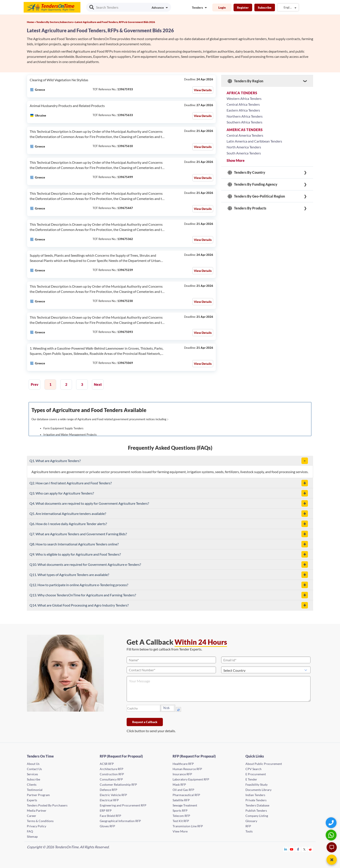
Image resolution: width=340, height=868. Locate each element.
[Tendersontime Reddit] (310, 849)
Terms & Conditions (40, 821)
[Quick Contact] (332, 823)
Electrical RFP (109, 800)
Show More (236, 160)
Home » (32, 22)
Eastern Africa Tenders (243, 110)
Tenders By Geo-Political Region (256, 196)
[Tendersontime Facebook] (298, 849)
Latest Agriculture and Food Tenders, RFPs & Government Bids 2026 (115, 22)
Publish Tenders (256, 810)
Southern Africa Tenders (244, 122)
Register (243, 7)
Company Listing (257, 816)
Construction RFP (112, 774)
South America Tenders (244, 153)
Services (32, 774)
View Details (203, 90)
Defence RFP (109, 790)
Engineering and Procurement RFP (123, 805)
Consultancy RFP (111, 779)
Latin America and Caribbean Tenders (254, 141)
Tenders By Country (246, 172)
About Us (33, 764)
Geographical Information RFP (120, 821)
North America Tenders (244, 147)
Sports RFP (180, 810)
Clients (32, 784)
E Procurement (256, 774)
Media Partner (37, 810)
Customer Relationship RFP (118, 784)
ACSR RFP (107, 764)
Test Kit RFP (181, 821)
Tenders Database (257, 805)
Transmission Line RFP (188, 826)
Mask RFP (179, 784)
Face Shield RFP (110, 816)
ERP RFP (106, 810)
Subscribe (265, 7)
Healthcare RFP (183, 764)
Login (222, 7)
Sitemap (32, 836)
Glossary (251, 821)
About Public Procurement (264, 764)
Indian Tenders (255, 795)
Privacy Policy (37, 826)
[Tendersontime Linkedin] (286, 849)
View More (180, 831)
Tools (249, 831)
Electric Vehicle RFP (113, 795)
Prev (35, 384)
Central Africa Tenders (243, 104)
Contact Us (34, 769)
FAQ (30, 831)
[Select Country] (266, 670)
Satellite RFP (181, 800)
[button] (305, 461)
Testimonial (35, 790)
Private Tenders (256, 800)
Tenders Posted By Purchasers (47, 805)
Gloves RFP (107, 826)
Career (32, 816)
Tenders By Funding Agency (253, 184)
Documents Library (258, 790)
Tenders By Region (245, 81)
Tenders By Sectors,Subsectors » (56, 22)
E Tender (251, 779)
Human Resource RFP (187, 769)
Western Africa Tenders (244, 98)
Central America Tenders (245, 135)
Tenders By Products (247, 208)
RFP (248, 826)
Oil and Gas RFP (183, 790)
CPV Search (253, 769)
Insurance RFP (182, 774)
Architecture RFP (112, 769)
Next (98, 384)
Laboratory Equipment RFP (191, 779)
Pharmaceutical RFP (186, 795)
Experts (32, 800)
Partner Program (38, 795)
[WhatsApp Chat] (332, 835)
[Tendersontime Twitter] (304, 849)
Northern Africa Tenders (245, 116)
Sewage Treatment (185, 805)
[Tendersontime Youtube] (292, 849)
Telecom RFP (181, 816)
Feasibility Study (257, 784)
